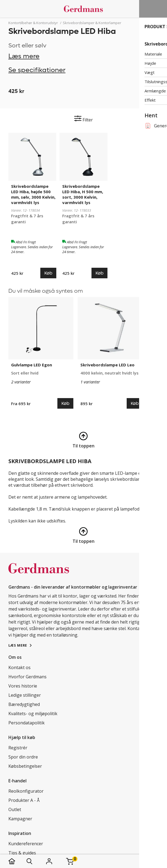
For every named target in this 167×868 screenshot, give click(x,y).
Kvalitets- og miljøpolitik (33, 714)
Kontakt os (19, 667)
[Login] (49, 861)
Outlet (15, 809)
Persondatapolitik (27, 723)
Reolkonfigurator (26, 791)
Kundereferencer (26, 844)
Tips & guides (22, 853)
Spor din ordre (23, 757)
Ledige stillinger (25, 695)
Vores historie (23, 686)
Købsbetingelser (25, 766)
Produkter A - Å (24, 800)
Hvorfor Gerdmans (27, 677)
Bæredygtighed (24, 704)
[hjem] (17, 861)
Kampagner (20, 819)
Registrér (18, 748)
